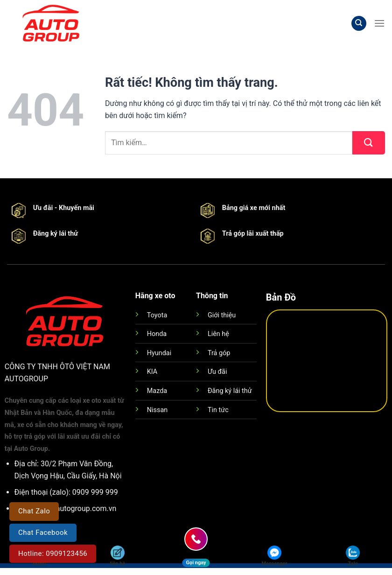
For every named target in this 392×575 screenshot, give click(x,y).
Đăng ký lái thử (230, 391)
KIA (152, 372)
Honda (157, 334)
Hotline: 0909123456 (53, 554)
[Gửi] (369, 143)
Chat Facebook (43, 533)
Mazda (157, 391)
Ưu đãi (217, 372)
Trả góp (219, 353)
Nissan (157, 410)
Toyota (157, 315)
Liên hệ (218, 334)
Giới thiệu (222, 315)
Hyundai (159, 353)
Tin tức (218, 410)
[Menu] (379, 23)
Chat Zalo (34, 511)
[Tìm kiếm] (359, 24)
